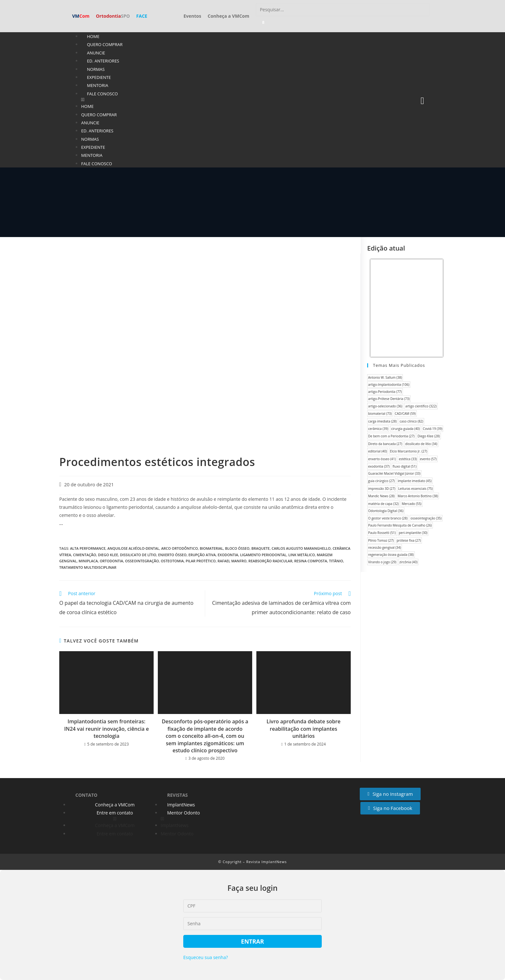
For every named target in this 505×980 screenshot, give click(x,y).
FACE (142, 16)
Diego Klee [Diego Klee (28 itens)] (429, 436)
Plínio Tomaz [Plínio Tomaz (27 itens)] (381, 540)
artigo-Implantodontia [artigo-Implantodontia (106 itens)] (389, 385)
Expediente (99, 77)
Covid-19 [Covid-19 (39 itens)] (433, 429)
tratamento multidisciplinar (88, 567)
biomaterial (211, 548)
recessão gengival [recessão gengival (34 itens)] (385, 547)
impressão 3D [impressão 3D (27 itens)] (382, 489)
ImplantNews (181, 805)
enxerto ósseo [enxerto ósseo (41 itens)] (382, 459)
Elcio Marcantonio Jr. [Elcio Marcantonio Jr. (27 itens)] (409, 451)
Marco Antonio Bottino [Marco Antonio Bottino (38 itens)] (418, 496)
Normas (96, 69)
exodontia (228, 555)
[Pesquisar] (263, 23)
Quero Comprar (105, 44)
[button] (231, 100)
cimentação (85, 555)
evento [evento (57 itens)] (428, 459)
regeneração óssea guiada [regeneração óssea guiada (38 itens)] (391, 555)
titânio (336, 561)
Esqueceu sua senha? (205, 957)
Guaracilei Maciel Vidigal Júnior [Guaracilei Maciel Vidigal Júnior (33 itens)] (394, 473)
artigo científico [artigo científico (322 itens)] (421, 406)
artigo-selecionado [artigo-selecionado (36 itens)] (385, 406)
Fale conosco (102, 94)
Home (93, 36)
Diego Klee (108, 555)
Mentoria (98, 85)
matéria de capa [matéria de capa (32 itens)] (383, 504)
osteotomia (172, 561)
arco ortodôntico (179, 548)
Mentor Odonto (184, 813)
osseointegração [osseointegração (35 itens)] (426, 518)
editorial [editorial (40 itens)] (377, 451)
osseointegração (142, 561)
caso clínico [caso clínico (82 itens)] (411, 421)
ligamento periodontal (263, 555)
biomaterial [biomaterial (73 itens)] (380, 414)
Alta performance (88, 548)
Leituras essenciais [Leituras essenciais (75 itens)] (416, 489)
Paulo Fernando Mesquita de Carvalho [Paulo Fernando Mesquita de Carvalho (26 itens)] (400, 525)
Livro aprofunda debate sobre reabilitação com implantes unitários (303, 729)
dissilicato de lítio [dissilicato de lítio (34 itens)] (421, 444)
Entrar (252, 941)
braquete (261, 548)
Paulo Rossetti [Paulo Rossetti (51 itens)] (382, 533)
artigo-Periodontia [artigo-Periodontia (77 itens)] (385, 392)
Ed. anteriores (103, 61)
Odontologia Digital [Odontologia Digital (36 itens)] (386, 511)
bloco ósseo (237, 548)
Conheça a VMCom (229, 16)
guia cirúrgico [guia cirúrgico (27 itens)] (381, 481)
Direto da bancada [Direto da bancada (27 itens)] (385, 444)
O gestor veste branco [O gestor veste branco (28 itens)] (388, 518)
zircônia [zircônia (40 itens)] (408, 562)
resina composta (311, 561)
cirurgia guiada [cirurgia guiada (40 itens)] (406, 429)
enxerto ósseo (172, 555)
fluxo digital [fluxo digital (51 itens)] (405, 466)
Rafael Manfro (232, 561)
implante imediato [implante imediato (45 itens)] (415, 481)
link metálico (302, 555)
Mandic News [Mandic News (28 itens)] (381, 496)
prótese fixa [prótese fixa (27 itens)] (409, 540)
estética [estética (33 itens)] (408, 459)
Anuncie (96, 53)
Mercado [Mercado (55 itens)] (411, 504)
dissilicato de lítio (138, 555)
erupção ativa (202, 555)
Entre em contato (115, 813)
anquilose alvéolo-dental (133, 548)
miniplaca (88, 561)
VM (81, 16)
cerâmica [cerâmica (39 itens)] (378, 429)
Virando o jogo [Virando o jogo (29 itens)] (382, 562)
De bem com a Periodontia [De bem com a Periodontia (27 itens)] (391, 436)
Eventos (192, 16)
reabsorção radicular (270, 561)
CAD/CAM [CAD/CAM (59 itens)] (405, 414)
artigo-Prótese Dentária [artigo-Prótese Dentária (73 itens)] (389, 399)
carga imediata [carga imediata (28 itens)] (382, 421)
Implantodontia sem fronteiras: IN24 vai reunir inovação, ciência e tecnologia (106, 729)
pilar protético (200, 561)
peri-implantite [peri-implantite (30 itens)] (413, 533)
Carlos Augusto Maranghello (301, 548)
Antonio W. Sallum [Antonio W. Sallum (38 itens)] (385, 377)
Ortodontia (113, 16)
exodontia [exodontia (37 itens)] (379, 466)
